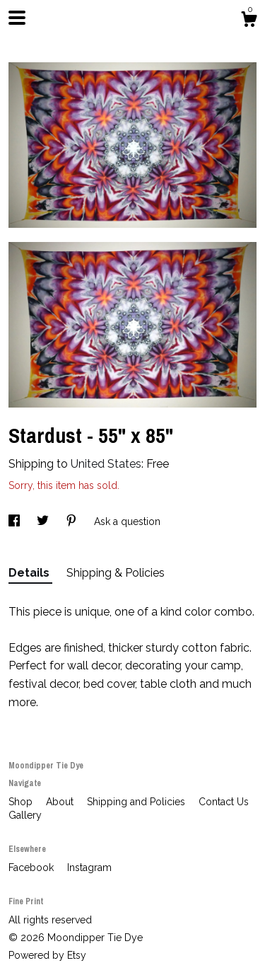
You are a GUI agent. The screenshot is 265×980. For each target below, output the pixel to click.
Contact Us (224, 802)
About (61, 802)
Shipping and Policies (137, 802)
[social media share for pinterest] (73, 521)
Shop (22, 802)
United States (106, 464)
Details (30, 573)
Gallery (25, 815)
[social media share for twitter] (44, 521)
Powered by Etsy (47, 955)
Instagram (89, 867)
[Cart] (249, 21)
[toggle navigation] (17, 18)
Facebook (33, 867)
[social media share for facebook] (16, 521)
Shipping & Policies (116, 573)
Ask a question (127, 521)
